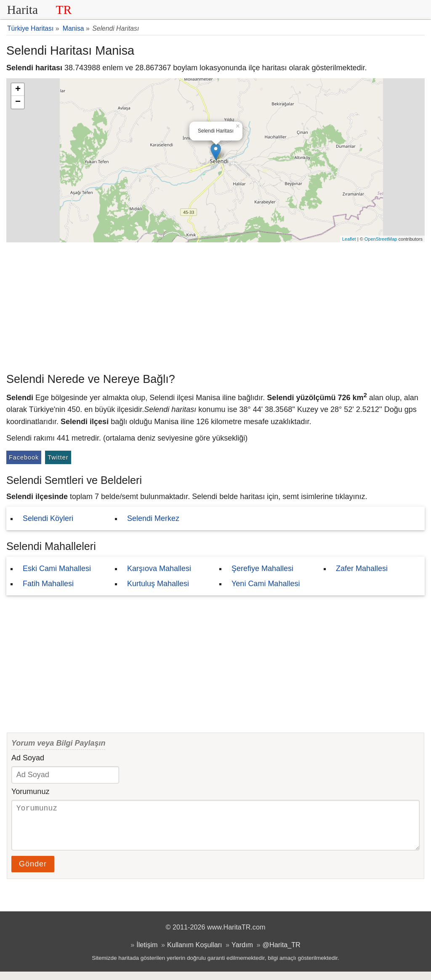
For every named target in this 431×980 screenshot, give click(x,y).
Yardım (242, 953)
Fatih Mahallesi (48, 584)
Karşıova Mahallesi (159, 568)
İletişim (147, 953)
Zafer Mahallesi (362, 568)
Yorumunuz (30, 791)
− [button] (18, 102)
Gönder (33, 872)
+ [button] (18, 90)
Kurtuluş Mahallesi (158, 584)
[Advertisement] (215, 305)
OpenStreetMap (381, 239)
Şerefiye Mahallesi (262, 568)
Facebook (24, 457)
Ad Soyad (28, 758)
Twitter (58, 457)
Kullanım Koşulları (194, 953)
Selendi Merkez (153, 518)
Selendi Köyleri (48, 518)
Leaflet (349, 239)
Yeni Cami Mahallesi (266, 584)
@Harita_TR (282, 953)
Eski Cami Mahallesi (57, 568)
